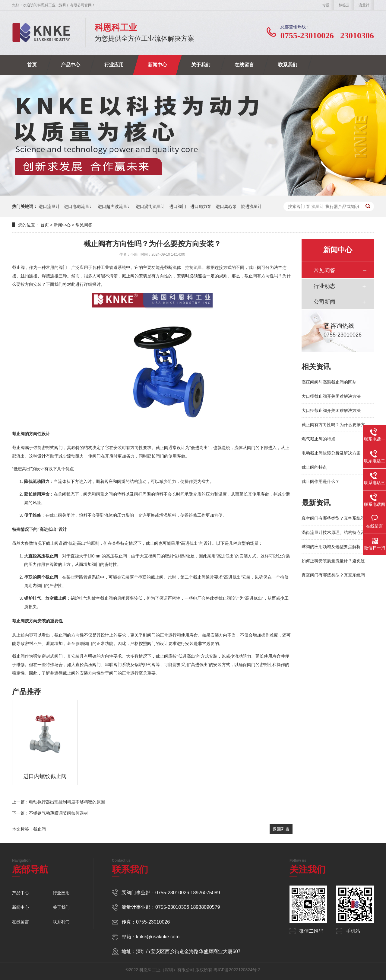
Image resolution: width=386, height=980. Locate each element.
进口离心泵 (226, 206)
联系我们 (288, 65)
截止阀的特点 (314, 467)
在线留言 (244, 65)
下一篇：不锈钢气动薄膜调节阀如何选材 (50, 813)
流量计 (364, 5)
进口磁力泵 (201, 206)
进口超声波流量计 (115, 206)
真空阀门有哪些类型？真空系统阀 (333, 518)
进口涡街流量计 (150, 206)
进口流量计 (49, 206)
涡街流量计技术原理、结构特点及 (333, 532)
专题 (326, 5)
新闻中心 (157, 65)
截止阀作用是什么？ (321, 481)
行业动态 (324, 286)
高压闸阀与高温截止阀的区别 (329, 382)
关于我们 (201, 65)
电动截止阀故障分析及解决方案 (331, 453)
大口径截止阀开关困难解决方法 (331, 396)
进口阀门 (178, 206)
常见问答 (84, 225)
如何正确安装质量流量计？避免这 (333, 561)
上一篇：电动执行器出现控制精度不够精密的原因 (59, 802)
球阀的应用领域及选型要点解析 (331, 547)
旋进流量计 (252, 206)
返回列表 (281, 829)
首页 (32, 65)
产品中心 (71, 65)
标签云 (344, 5)
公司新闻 (324, 302)
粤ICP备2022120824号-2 (237, 970)
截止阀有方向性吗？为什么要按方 (333, 425)
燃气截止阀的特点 (318, 439)
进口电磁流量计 (79, 206)
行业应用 (114, 65)
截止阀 (40, 829)
